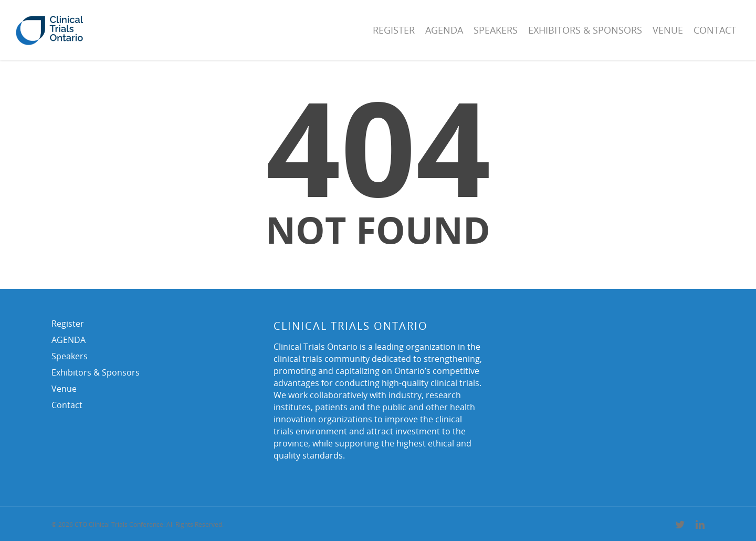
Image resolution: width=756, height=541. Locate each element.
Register (394, 30)
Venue (668, 30)
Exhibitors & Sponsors (585, 30)
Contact (715, 30)
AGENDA (444, 30)
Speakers (496, 30)
